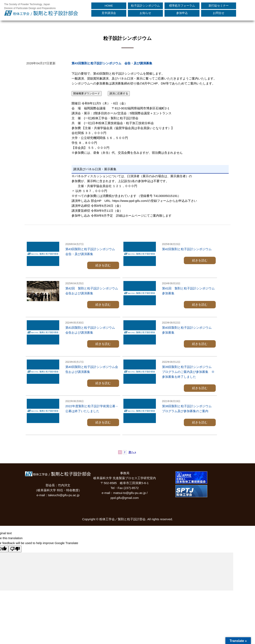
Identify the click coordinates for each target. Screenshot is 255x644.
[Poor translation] (15, 549)
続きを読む (103, 265)
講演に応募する (119, 93)
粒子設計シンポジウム (145, 6)
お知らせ (145, 13)
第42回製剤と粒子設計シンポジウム (187, 249)
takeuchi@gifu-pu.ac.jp (64, 495)
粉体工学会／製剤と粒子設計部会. (123, 519)
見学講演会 (109, 13)
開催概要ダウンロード (87, 93)
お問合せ (219, 13)
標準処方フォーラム (182, 6)
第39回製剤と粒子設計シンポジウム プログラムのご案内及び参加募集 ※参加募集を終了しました (188, 372)
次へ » (132, 452)
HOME (109, 6)
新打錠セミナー (219, 6)
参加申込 (182, 13)
